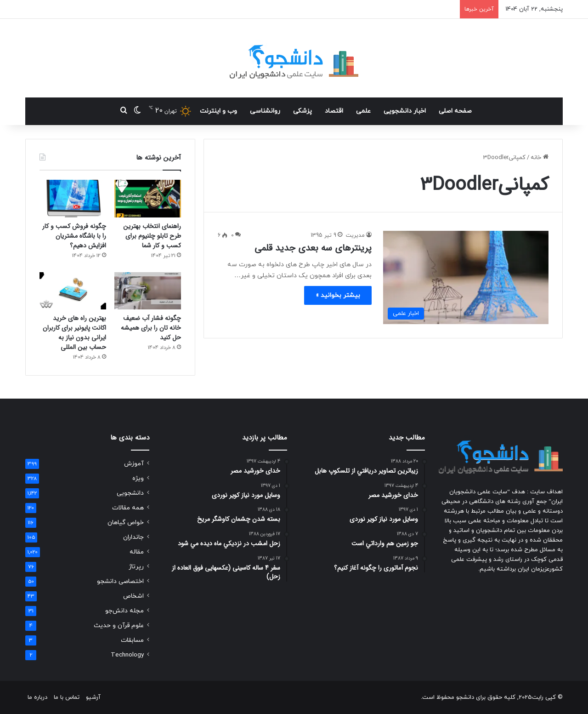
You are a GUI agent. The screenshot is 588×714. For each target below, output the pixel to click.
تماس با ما (67, 697)
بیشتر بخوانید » (338, 295)
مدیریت (355, 235)
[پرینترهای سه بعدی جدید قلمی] (466, 277)
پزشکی (302, 111)
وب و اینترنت (218, 111)
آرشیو (93, 697)
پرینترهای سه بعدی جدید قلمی (313, 248)
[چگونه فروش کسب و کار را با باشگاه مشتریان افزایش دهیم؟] (73, 199)
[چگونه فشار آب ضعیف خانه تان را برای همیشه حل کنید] (148, 291)
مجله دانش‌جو (124, 611)
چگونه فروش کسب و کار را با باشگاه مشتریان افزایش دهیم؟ (74, 236)
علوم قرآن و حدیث (119, 625)
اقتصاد (334, 111)
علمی (363, 111)
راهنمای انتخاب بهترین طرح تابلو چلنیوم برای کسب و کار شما (152, 236)
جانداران (133, 537)
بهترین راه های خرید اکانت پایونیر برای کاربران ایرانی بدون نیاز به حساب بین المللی (74, 333)
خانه (540, 158)
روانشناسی (265, 111)
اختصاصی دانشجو (120, 581)
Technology (127, 655)
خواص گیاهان (126, 523)
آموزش (134, 464)
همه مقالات (128, 508)
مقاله (137, 552)
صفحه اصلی (455, 111)
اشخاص (133, 596)
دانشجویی (130, 493)
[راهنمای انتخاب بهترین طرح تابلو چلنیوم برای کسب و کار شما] (148, 199)
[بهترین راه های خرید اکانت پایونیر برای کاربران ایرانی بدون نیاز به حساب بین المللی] (73, 291)
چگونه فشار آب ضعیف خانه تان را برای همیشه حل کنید (151, 328)
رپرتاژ (136, 567)
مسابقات (132, 640)
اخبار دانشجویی (405, 111)
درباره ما (37, 697)
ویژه (138, 478)
